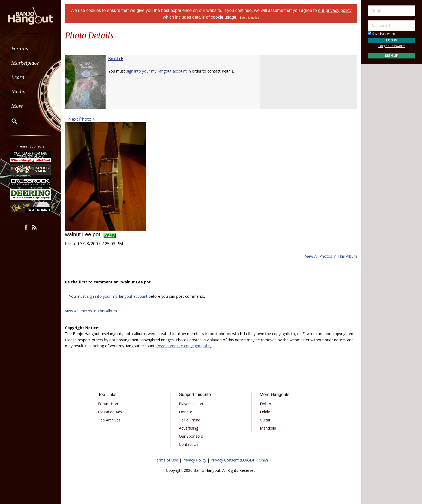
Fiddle (265, 412)
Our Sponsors (191, 436)
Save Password (382, 34)
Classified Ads (110, 412)
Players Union (191, 404)
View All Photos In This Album (331, 256)
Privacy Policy (194, 460)
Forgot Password (392, 46)
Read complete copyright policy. (184, 346)
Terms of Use (166, 460)
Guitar (265, 420)
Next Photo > (81, 119)
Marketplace (25, 63)
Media (18, 92)
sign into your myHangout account (156, 71)
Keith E (116, 58)
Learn (18, 77)
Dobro (266, 404)
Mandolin (268, 428)
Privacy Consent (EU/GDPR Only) (239, 460)
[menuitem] (30, 49)
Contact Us (189, 444)
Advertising (189, 428)
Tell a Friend (190, 420)
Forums (20, 49)
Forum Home (110, 404)
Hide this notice (249, 18)
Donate (186, 412)
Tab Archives (109, 420)
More (17, 106)
